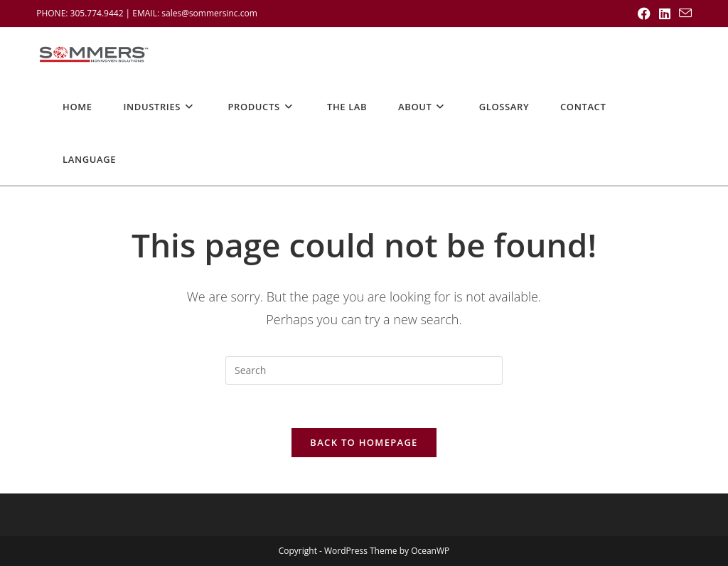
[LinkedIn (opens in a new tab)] (665, 14)
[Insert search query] (364, 370)
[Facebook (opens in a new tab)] (644, 14)
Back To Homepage (364, 442)
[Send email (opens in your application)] (683, 14)
